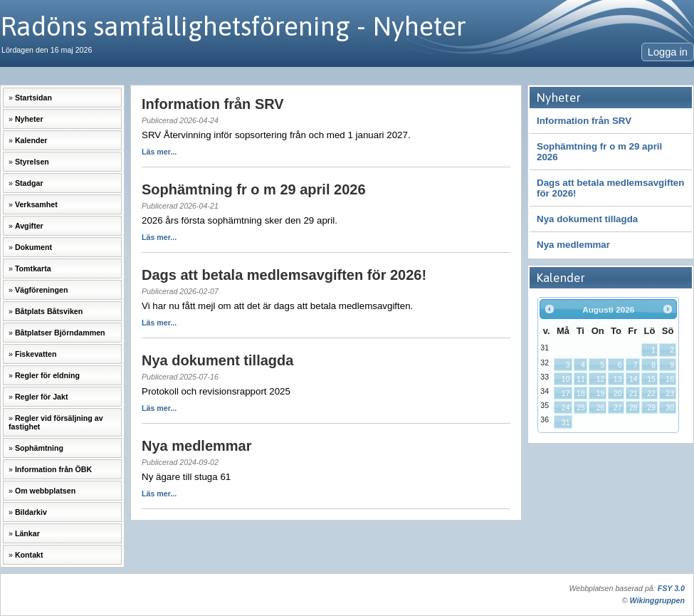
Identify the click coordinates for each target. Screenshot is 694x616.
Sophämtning (39, 448)
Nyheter (29, 119)
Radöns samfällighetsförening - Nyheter (233, 26)
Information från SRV (584, 121)
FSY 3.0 (671, 588)
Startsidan (33, 98)
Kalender (31, 140)
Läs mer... (159, 152)
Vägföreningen (42, 290)
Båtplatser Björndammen (60, 333)
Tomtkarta (33, 268)
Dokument (33, 247)
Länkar (27, 533)
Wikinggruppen (657, 600)
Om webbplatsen (45, 491)
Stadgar (29, 183)
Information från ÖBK (53, 469)
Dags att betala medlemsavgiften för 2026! (610, 188)
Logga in (668, 52)
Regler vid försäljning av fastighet (56, 422)
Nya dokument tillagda (587, 219)
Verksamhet (36, 204)
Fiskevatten (36, 354)
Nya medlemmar (573, 245)
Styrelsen (32, 162)
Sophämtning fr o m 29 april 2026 (599, 152)
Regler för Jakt (42, 397)
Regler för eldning (47, 375)
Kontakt (29, 555)
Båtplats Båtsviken (49, 311)
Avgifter (29, 226)
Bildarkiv (31, 512)
